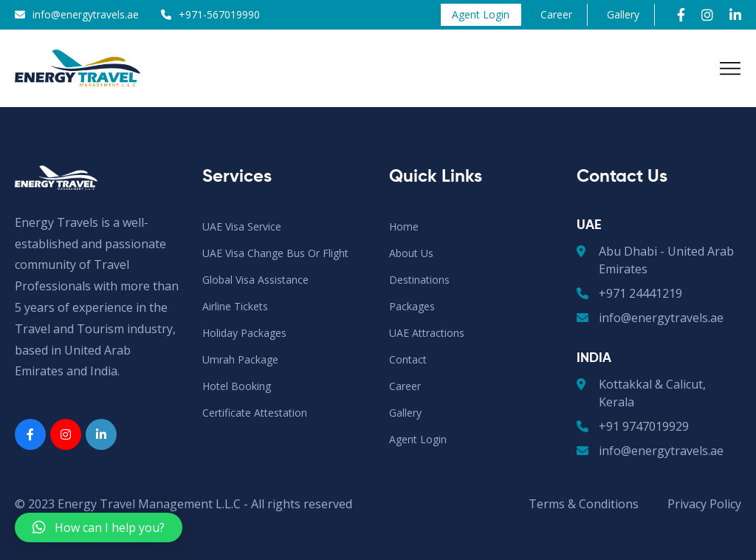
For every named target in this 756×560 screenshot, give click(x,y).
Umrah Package (240, 359)
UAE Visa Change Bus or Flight (275, 253)
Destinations (419, 280)
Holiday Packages (244, 333)
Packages (412, 306)
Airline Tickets (235, 306)
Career (556, 14)
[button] (99, 527)
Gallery (623, 14)
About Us (411, 253)
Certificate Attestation (255, 413)
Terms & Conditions (584, 504)
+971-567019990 (219, 14)
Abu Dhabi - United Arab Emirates (655, 260)
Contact (408, 359)
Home (404, 226)
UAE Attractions (427, 333)
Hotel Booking (237, 386)
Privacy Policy (704, 504)
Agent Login (481, 14)
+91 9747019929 (633, 426)
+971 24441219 (629, 293)
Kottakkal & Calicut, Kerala (641, 393)
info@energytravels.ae (86, 14)
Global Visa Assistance (255, 280)
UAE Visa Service (242, 226)
